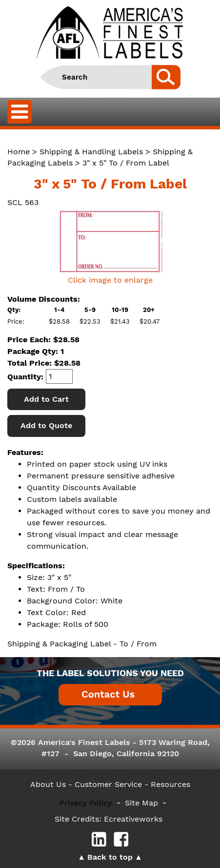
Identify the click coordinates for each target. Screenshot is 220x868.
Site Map (141, 803)
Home (19, 152)
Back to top (110, 857)
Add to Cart (46, 399)
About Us (48, 784)
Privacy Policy (86, 803)
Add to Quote (46, 425)
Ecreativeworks (133, 819)
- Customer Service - (108, 784)
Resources (170, 784)
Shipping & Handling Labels (91, 152)
